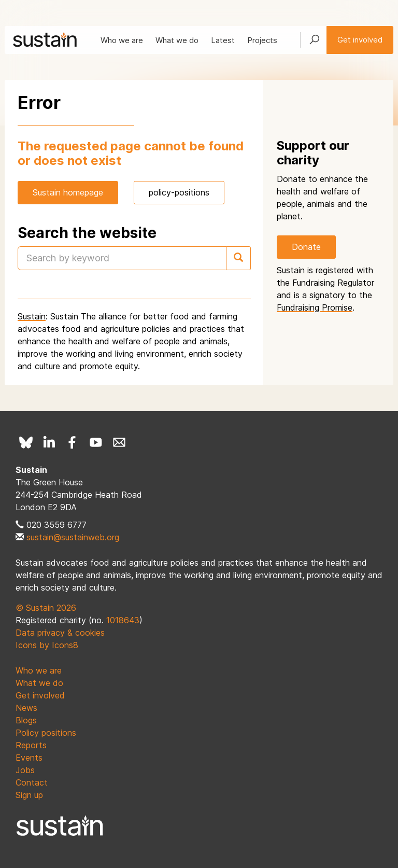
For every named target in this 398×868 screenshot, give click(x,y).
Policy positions (46, 733)
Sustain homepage (68, 192)
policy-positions (179, 192)
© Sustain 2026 (46, 608)
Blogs (26, 720)
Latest (223, 40)
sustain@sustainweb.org (73, 537)
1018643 (123, 620)
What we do (177, 40)
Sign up (29, 795)
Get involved (360, 40)
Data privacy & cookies (60, 633)
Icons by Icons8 (47, 645)
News (26, 708)
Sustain (32, 316)
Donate (306, 247)
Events (29, 758)
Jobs (25, 770)
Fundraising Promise (315, 307)
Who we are (122, 40)
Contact (32, 782)
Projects (262, 40)
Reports (31, 745)
